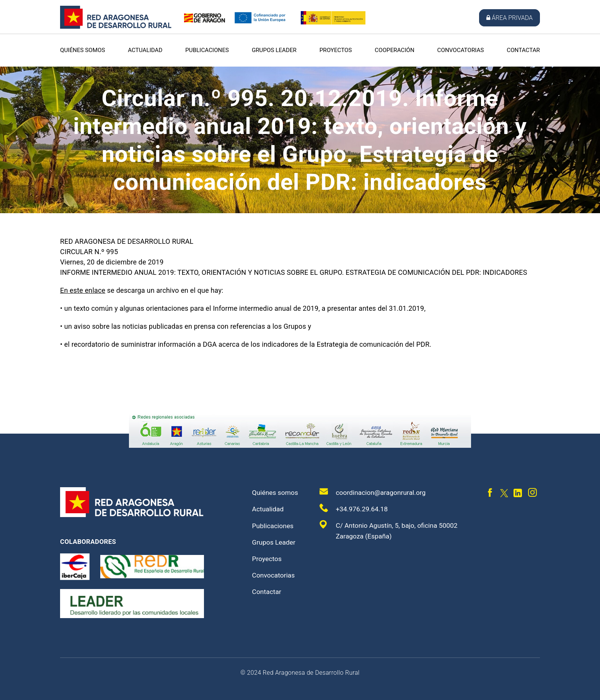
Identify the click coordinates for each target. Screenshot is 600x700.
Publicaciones (207, 50)
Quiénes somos (83, 50)
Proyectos (336, 50)
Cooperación (394, 50)
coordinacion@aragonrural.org (374, 492)
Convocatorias (461, 50)
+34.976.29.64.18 (354, 508)
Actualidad (145, 50)
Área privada (510, 18)
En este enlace (83, 290)
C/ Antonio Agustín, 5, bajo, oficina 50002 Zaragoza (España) (390, 530)
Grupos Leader (274, 50)
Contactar (523, 50)
